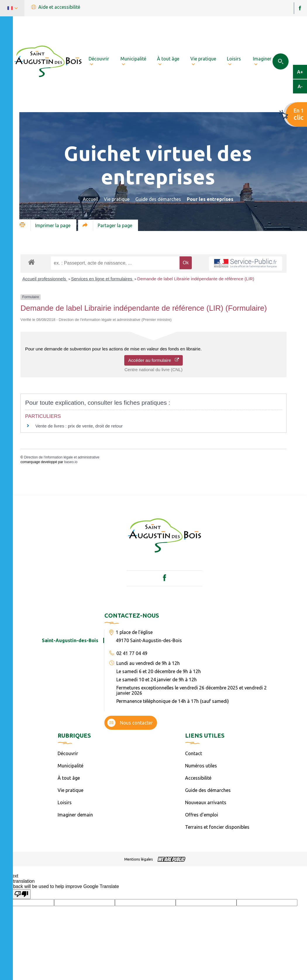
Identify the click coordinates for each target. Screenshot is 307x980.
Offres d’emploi (202, 815)
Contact (194, 753)
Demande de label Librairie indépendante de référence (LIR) (196, 279)
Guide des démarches (158, 199)
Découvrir (68, 753)
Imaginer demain (75, 815)
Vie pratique (117, 199)
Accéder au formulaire (153, 360)
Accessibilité (198, 778)
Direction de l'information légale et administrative (62, 457)
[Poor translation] (21, 894)
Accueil (90, 199)
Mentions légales (139, 859)
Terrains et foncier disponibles (217, 827)
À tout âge (69, 778)
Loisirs (65, 802)
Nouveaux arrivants (206, 802)
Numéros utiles (201, 766)
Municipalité (70, 766)
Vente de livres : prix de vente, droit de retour (79, 426)
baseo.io (71, 462)
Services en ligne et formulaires (102, 279)
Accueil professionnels (45, 279)
